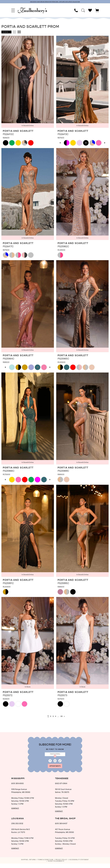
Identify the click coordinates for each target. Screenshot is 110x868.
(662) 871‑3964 (61, 788)
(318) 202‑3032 (17, 828)
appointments (55, 770)
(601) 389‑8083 (17, 788)
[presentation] (28, 82)
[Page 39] (63, 716)
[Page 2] (49, 716)
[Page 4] (55, 716)
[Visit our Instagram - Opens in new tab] (55, 763)
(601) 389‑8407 (61, 828)
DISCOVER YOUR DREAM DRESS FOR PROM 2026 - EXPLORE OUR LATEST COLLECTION (55, 2)
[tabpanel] (67, 143)
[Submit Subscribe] (55, 758)
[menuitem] (13, 11)
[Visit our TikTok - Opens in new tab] (60, 763)
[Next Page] (67, 716)
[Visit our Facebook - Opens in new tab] (50, 763)
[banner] (32, 11)
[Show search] (83, 11)
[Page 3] (52, 716)
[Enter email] (55, 755)
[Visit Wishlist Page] (90, 11)
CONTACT (17, 813)
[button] (13, 11)
